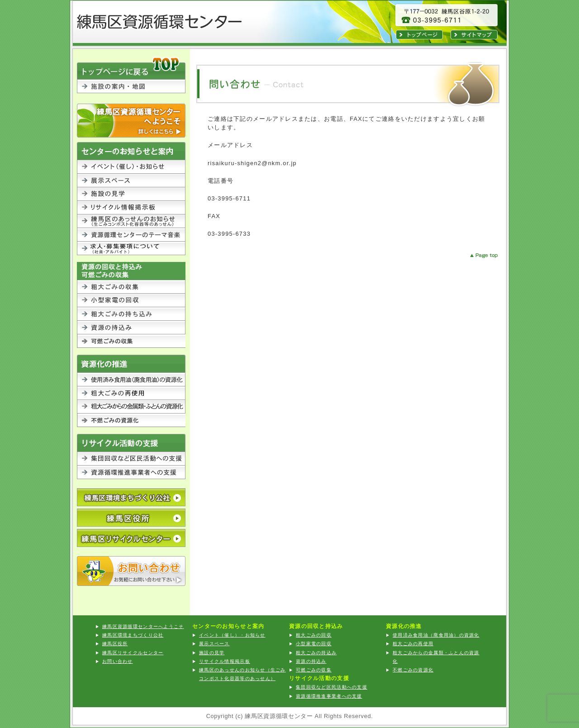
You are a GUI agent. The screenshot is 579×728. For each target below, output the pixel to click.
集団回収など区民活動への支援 (131, 459)
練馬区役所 (131, 518)
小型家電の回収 (131, 300)
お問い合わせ (131, 571)
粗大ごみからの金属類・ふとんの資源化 (131, 407)
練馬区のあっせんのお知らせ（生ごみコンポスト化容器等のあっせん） (131, 221)
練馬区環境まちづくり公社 (133, 635)
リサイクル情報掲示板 (131, 208)
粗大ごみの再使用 (413, 644)
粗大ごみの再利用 (131, 393)
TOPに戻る (131, 68)
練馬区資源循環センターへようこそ (131, 121)
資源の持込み (131, 328)
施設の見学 (131, 194)
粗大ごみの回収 (131, 287)
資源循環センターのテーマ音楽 (131, 235)
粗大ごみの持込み (131, 314)
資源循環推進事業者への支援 (131, 472)
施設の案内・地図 (131, 92)
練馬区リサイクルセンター (131, 538)
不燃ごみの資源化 (131, 420)
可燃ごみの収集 (131, 341)
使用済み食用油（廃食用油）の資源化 (131, 380)
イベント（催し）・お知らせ (131, 167)
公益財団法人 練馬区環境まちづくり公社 (131, 497)
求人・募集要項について (131, 248)
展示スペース (131, 181)
